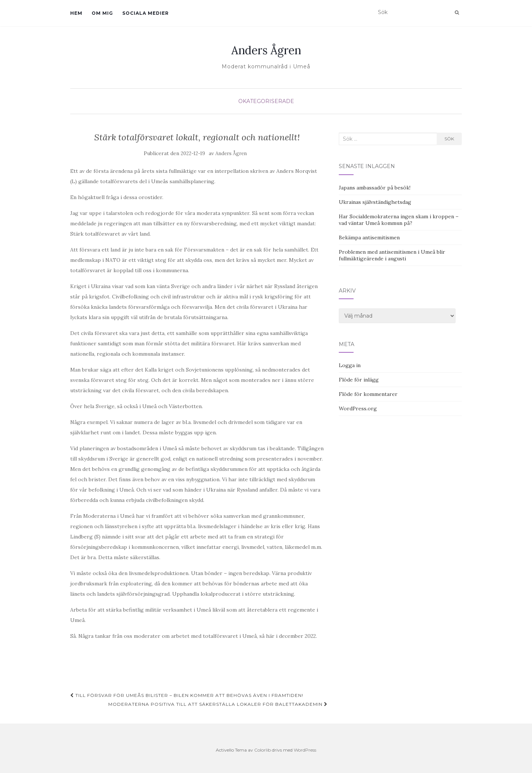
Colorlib (262, 750)
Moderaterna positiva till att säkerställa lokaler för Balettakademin (218, 704)
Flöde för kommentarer (368, 394)
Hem (76, 13)
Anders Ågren (266, 50)
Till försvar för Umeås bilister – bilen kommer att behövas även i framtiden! (187, 695)
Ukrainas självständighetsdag (375, 202)
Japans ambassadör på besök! (375, 188)
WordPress (305, 750)
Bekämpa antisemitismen (369, 237)
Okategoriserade (266, 101)
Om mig (102, 13)
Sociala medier (146, 13)
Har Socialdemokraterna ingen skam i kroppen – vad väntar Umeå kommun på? (399, 220)
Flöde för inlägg (359, 380)
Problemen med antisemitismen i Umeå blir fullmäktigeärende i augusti (392, 255)
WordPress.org (358, 408)
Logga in (350, 365)
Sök (449, 139)
